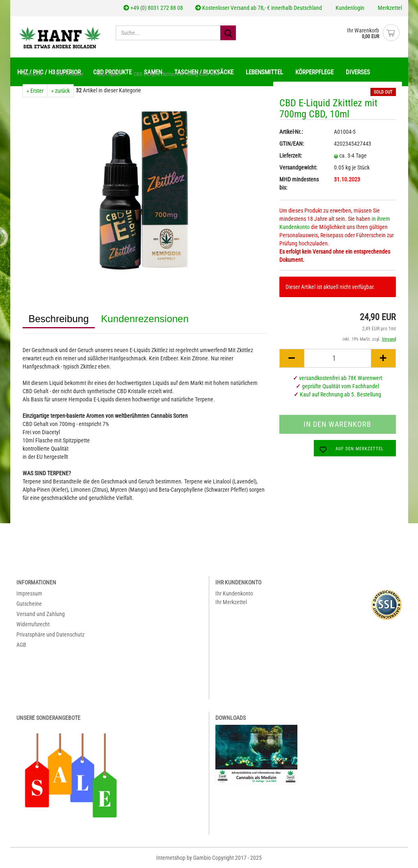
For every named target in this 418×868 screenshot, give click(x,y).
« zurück (61, 91)
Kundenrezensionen (145, 319)
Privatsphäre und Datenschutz (50, 634)
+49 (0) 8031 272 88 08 (153, 8)
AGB (21, 645)
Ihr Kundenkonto (234, 593)
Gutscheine (29, 604)
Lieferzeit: (291, 156)
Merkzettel (389, 8)
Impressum (29, 593)
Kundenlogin (349, 8)
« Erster (35, 91)
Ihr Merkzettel (231, 602)
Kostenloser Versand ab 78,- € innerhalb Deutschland (259, 8)
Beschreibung (59, 319)
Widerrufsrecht (33, 624)
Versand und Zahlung (41, 614)
